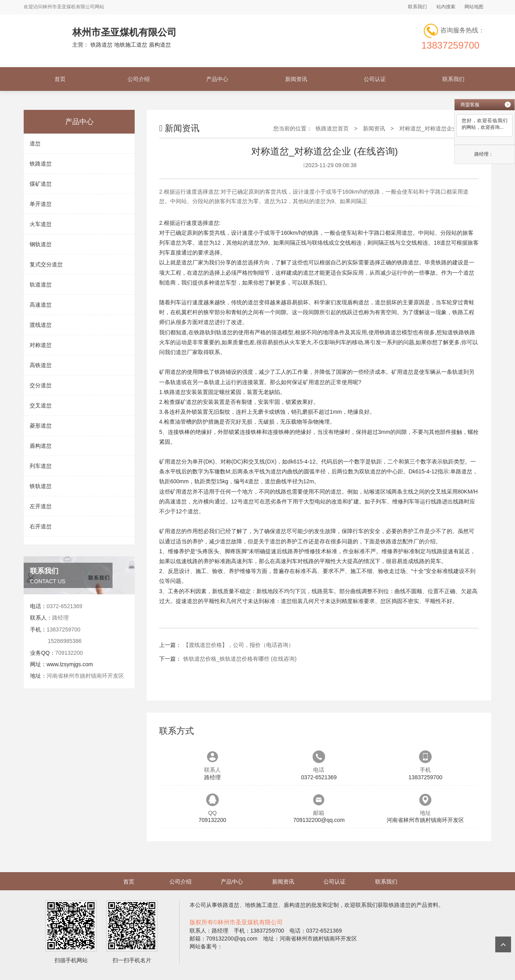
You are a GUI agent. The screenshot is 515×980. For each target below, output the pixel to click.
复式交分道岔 (46, 264)
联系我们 (417, 7)
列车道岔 (41, 466)
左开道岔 (41, 506)
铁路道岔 (41, 164)
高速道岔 (41, 305)
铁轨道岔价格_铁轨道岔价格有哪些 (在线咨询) (240, 659)
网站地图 (474, 7)
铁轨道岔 (41, 486)
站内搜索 (446, 7)
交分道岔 (41, 385)
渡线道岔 (41, 325)
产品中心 (217, 79)
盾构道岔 (41, 446)
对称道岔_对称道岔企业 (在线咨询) (442, 128)
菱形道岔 (41, 426)
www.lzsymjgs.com (70, 664)
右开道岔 (41, 526)
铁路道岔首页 (332, 128)
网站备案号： (206, 946)
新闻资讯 (296, 79)
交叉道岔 (41, 405)
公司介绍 (139, 79)
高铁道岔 (41, 365)
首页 (60, 79)
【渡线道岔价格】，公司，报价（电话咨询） (239, 645)
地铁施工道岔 (261, 905)
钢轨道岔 (41, 244)
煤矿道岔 (41, 184)
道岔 (35, 143)
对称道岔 (41, 345)
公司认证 (375, 79)
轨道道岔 (41, 285)
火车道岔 (41, 224)
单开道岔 (41, 204)
